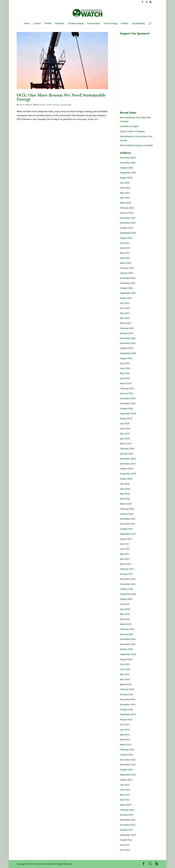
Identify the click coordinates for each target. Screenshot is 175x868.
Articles (42, 105)
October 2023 (126, 168)
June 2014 (125, 730)
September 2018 (128, 474)
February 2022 (127, 268)
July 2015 (125, 664)
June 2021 (125, 308)
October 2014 (126, 710)
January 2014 (127, 755)
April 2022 (125, 258)
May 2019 (125, 434)
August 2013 (126, 780)
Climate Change (76, 24)
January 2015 (127, 694)
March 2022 (126, 263)
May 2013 (125, 795)
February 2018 (127, 509)
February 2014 (127, 750)
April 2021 (125, 318)
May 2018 (125, 494)
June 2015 (125, 669)
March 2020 (126, 383)
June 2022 (125, 248)
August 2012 (126, 840)
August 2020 (126, 358)
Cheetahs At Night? (129, 126)
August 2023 (126, 178)
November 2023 (128, 163)
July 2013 (125, 785)
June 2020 (125, 368)
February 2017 (127, 569)
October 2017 (126, 529)
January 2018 (127, 514)
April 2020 (125, 378)
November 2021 (128, 283)
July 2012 (125, 845)
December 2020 (128, 338)
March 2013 (126, 805)
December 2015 (128, 639)
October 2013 (126, 770)
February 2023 (127, 208)
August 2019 (126, 418)
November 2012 (128, 825)
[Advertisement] (140, 53)
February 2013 (127, 810)
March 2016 (126, 624)
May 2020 (125, 373)
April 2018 (125, 499)
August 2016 (126, 599)
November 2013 (128, 765)
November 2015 (128, 644)
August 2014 (126, 719)
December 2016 (128, 579)
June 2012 (125, 850)
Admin (22, 105)
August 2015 (126, 659)
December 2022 (128, 218)
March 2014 (126, 745)
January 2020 (127, 393)
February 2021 (127, 328)
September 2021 (128, 293)
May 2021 (125, 313)
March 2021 (126, 323)
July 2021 (125, 303)
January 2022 (127, 273)
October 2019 (126, 409)
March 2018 (126, 504)
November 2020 (128, 343)
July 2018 (125, 484)
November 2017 (128, 524)
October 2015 (126, 649)
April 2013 (125, 800)
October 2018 (126, 469)
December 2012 (128, 820)
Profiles (48, 24)
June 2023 (125, 188)
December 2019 (128, 398)
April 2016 (125, 619)
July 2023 (125, 183)
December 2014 (128, 699)
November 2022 (128, 223)
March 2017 (126, 564)
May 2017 (125, 554)
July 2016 (125, 604)
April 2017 (125, 559)
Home (27, 24)
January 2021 (127, 333)
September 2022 (128, 233)
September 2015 (128, 654)
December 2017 (128, 519)
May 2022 (125, 253)
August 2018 (126, 479)
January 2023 (127, 213)
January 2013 (127, 815)
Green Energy (111, 24)
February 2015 (127, 689)
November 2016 (128, 584)
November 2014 (128, 704)
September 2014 (128, 714)
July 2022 (125, 243)
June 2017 (125, 549)
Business (60, 24)
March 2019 (126, 444)
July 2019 (125, 424)
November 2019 (128, 403)
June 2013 (125, 790)
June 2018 (125, 489)
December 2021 (128, 278)
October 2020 (126, 348)
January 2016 (127, 634)
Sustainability (138, 24)
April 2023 (125, 198)
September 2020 (128, 353)
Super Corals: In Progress (132, 131)
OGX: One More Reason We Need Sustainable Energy (61, 97)
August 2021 (126, 298)
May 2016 (125, 614)
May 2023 (125, 193)
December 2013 (128, 760)
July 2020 (125, 363)
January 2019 (127, 454)
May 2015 (125, 674)
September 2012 (128, 835)
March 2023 (126, 203)
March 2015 (126, 684)
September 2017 (128, 534)
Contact (37, 24)
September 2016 (128, 594)
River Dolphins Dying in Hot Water (137, 145)
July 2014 (125, 725)
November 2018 (128, 464)
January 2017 (127, 574)
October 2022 (126, 228)
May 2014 (125, 735)
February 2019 (127, 449)
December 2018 (128, 459)
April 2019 (125, 439)
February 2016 (127, 629)
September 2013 (128, 775)
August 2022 (126, 238)
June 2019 (125, 429)
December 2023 (128, 158)
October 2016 (126, 589)
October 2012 (126, 830)
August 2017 (126, 539)
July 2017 (125, 544)
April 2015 (125, 679)
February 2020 (127, 388)
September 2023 (128, 173)
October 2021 (126, 288)
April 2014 (125, 740)
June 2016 (125, 609)
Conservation (94, 24)
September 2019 (128, 414)
